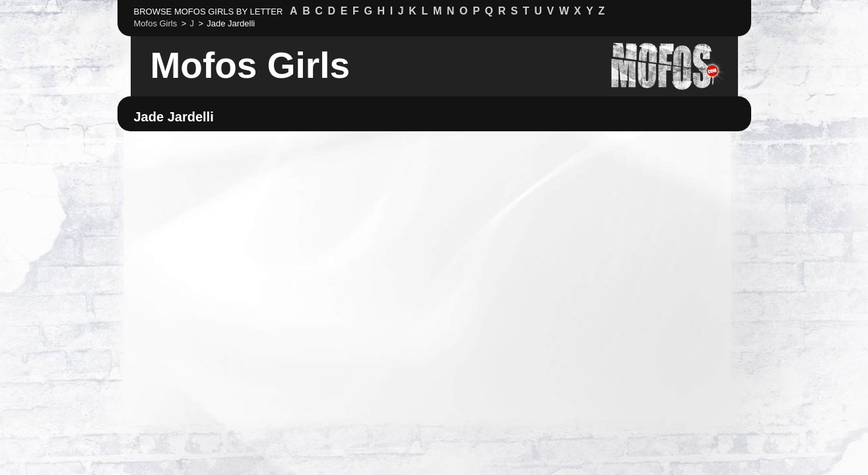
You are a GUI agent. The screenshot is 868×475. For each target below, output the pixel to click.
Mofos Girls (250, 65)
